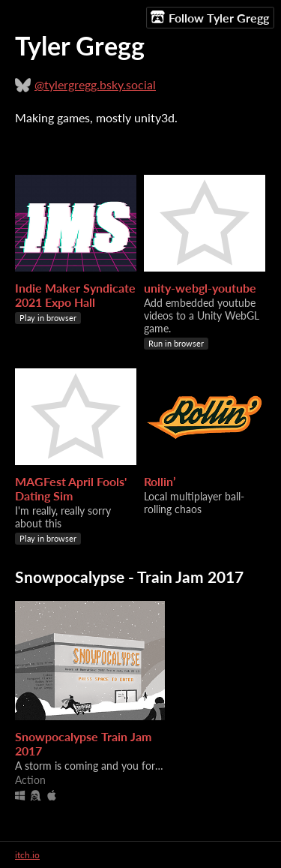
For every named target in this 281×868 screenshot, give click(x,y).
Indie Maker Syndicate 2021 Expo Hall (75, 295)
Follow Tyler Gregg (210, 17)
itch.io (27, 855)
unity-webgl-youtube (200, 288)
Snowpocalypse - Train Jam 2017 (129, 577)
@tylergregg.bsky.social (95, 84)
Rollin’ (160, 481)
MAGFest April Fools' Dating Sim (71, 488)
